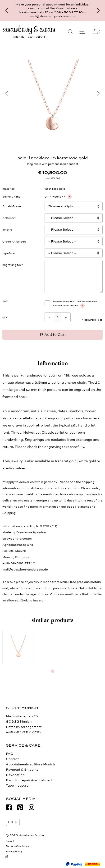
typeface (9, 253)
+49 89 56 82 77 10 (23, 732)
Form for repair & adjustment (29, 780)
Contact (12, 759)
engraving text (13, 265)
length (7, 230)
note (5, 301)
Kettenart (9, 218)
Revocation (15, 775)
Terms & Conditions (17, 846)
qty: (5, 317)
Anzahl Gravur (12, 206)
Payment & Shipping (22, 770)
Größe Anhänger (14, 242)
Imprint (10, 841)
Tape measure (17, 786)
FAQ (10, 754)
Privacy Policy (14, 852)
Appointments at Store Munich (30, 764)
